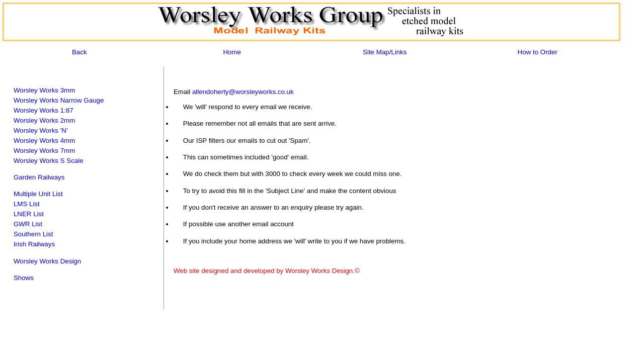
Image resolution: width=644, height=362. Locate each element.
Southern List (33, 234)
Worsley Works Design (47, 261)
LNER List (29, 214)
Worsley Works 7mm (44, 151)
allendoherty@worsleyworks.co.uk (243, 92)
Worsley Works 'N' (41, 130)
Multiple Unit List (38, 194)
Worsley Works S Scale (49, 161)
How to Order (538, 52)
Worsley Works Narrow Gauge (59, 100)
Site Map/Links (385, 52)
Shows (24, 278)
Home (232, 52)
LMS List (27, 204)
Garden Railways (39, 177)
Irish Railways (34, 244)
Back (79, 52)
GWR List (28, 224)
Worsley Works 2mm (44, 120)
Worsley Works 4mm (44, 141)
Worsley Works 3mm (44, 90)
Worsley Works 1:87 (44, 110)
